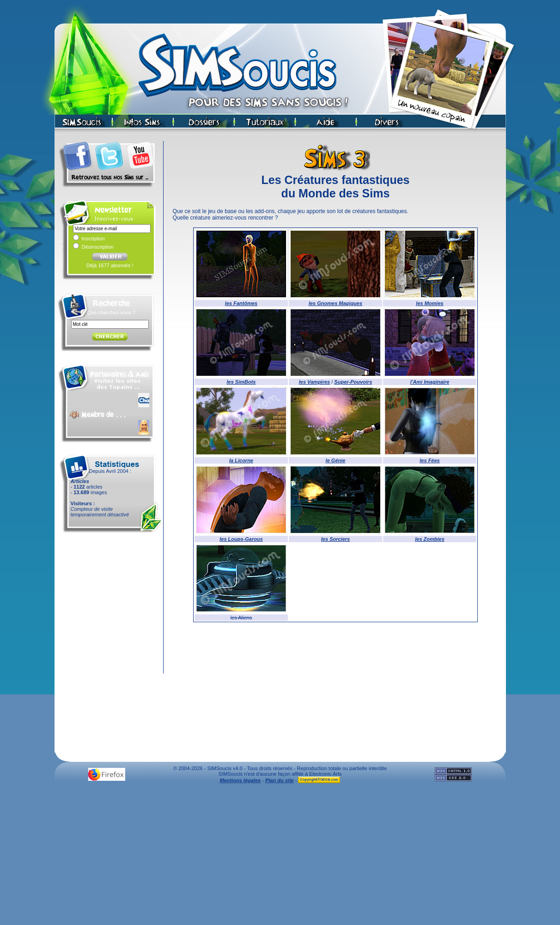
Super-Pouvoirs (353, 382)
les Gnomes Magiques (335, 303)
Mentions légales (240, 780)
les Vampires (314, 382)
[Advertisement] (280, 857)
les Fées (429, 460)
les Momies (429, 303)
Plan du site (280, 780)
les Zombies (430, 539)
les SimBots (241, 382)
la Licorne (241, 460)
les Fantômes (241, 303)
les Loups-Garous (241, 539)
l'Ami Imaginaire (430, 382)
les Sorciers (335, 539)
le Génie (336, 460)
